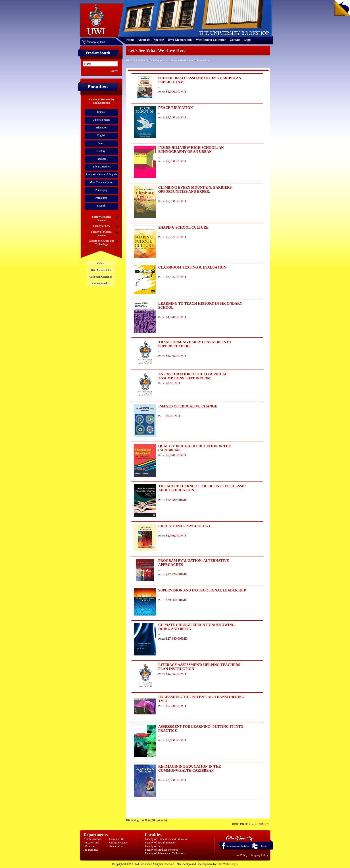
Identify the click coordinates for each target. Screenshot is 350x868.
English (101, 135)
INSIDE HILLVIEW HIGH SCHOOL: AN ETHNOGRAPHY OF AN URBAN (191, 150)
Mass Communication (101, 182)
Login (248, 40)
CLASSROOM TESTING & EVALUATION (192, 267)
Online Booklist (101, 283)
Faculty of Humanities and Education (173, 60)
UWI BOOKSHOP (137, 60)
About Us (144, 40)
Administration (92, 839)
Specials (159, 40)
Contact (235, 40)
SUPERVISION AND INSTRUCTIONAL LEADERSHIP (202, 590)
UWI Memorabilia (180, 40)
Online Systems (118, 842)
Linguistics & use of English (101, 174)
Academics (116, 846)
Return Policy (240, 855)
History (101, 151)
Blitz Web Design (228, 864)
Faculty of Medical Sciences (161, 850)
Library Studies (101, 167)
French (101, 143)
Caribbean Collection (101, 277)
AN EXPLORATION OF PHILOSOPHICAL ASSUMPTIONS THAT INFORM (193, 376)
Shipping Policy (259, 855)
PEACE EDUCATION (176, 108)
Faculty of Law (154, 846)
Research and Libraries (91, 844)
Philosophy (101, 190)
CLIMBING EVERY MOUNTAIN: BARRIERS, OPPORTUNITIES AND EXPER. (195, 189)
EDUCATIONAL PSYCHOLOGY (185, 526)
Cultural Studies (101, 120)
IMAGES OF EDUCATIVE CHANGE (188, 406)
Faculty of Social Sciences (160, 842)
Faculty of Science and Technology (165, 853)
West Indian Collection (211, 40)
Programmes (91, 850)
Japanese (101, 159)
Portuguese (101, 198)
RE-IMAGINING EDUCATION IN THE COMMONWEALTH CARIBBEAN (190, 768)
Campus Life (117, 839)
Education (203, 60)
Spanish (101, 206)
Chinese (101, 112)
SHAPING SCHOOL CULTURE (183, 227)
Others (101, 263)
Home (130, 40)
